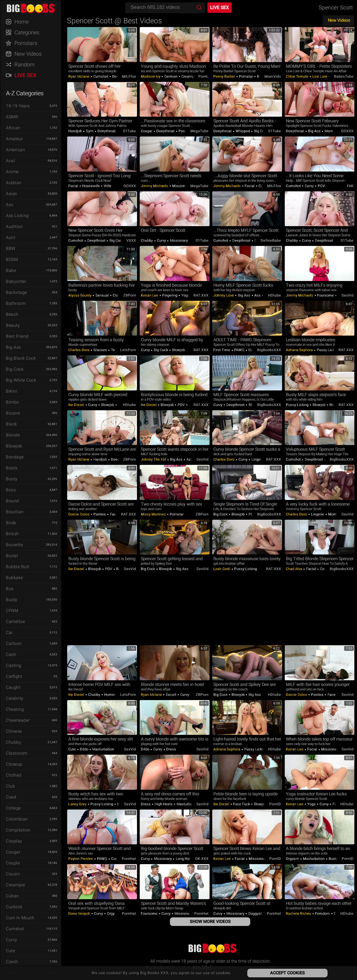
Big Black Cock (21, 358)
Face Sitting (337, 695)
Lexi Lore (320, 76)
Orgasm (293, 859)
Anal (10, 161)
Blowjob (14, 446)
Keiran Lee (150, 295)
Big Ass (14, 347)
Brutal (12, 556)
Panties (100, 514)
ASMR (12, 117)
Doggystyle (257, 913)
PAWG (239, 350)
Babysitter (16, 281)
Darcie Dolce (79, 514)
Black (12, 424)
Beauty (13, 325)
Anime (12, 172)
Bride (11, 523)
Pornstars (26, 43)
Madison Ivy (151, 76)
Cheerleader (18, 720)
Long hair (183, 859)
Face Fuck (242, 804)
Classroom (17, 753)
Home (22, 22)
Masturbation (103, 749)
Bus (10, 589)
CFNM (12, 611)
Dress (171, 749)
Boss (11, 490)
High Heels (164, 804)
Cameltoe (15, 622)
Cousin (13, 874)
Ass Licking (17, 216)
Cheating (15, 709)
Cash (11, 654)
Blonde (13, 435)
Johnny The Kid (154, 459)
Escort (171, 695)
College (13, 808)
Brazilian (15, 512)
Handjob (75, 131)
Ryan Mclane (79, 76)
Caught (13, 687)
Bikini (12, 391)
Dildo (84, 749)
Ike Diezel (77, 405)
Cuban (12, 896)
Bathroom (16, 303)
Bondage (15, 457)
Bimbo (12, 402)
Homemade (113, 695)
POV (321, 186)
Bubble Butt (18, 567)
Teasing (117, 350)
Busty (12, 600)
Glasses (100, 350)
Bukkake (14, 578)
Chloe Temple (298, 76)
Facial (74, 186)
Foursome (326, 295)
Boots (12, 468)
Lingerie (258, 459)
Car (9, 633)
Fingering (170, 295)
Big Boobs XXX (33, 8)
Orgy (110, 913)
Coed (11, 797)
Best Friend (17, 336)
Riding (334, 405)
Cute (10, 951)
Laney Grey (78, 804)
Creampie (15, 885)
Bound (12, 501)
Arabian (14, 183)
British (12, 534)
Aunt (11, 238)
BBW (11, 248)
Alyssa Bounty (80, 295)
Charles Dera (79, 350)
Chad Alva (294, 569)
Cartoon (14, 643)
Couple (13, 863)
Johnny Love (224, 295)
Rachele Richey (299, 913)
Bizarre (13, 413)
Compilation (18, 830)
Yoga (185, 295)
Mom (328, 131)
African (13, 128)
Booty (12, 479)
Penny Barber (225, 76)
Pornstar (246, 76)
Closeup (14, 764)
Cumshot (15, 929)
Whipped (243, 131)
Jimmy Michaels (155, 186)
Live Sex (25, 75)
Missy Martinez (154, 514)
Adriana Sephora (300, 350)
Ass (10, 205)
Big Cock (15, 369)
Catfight (14, 676)
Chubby (14, 742)
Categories (27, 32)
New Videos (28, 54)
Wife (107, 186)
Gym (90, 131)
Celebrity (15, 698)
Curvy (12, 940)
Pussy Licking (328, 350)
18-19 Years (18, 106)
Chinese (14, 731)
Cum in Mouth (20, 918)
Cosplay (14, 841)
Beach (12, 314)
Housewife (91, 186)
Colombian (17, 819)
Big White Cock (21, 380)
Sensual (102, 295)
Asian (12, 194)
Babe (11, 270)
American (15, 150)
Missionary (181, 186)
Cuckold (14, 907)
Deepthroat (106, 131)
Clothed (14, 775)
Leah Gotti (222, 569)
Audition (14, 227)
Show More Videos (210, 922)
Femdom (322, 913)
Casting (14, 665)
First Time (222, 350)
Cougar (13, 852)
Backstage (16, 292)
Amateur (14, 139)
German (171, 76)
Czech (12, 962)
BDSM (12, 259)
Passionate (187, 131)
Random (24, 64)
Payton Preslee (81, 859)
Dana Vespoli (80, 913)
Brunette (14, 545)
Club (10, 786)
